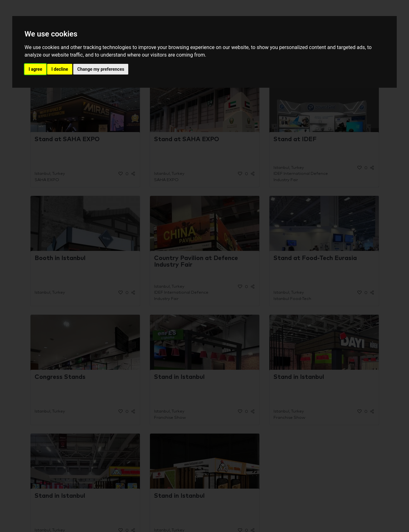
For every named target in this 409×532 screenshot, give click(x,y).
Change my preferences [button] (101, 69)
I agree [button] (35, 69)
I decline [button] (60, 69)
